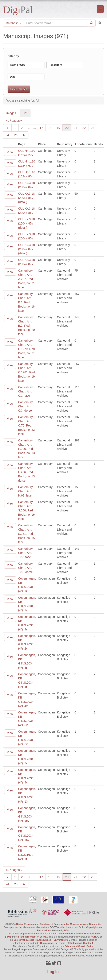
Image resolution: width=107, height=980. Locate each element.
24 (9, 135)
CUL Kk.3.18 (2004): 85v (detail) (26, 223)
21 (77, 127)
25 (17, 135)
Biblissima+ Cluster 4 (81, 943)
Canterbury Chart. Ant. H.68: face (25, 491)
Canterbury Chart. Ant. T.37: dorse (25, 568)
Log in (53, 972)
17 (43, 127)
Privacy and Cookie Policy (79, 946)
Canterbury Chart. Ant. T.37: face (25, 553)
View (10, 152)
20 (68, 127)
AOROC (95, 937)
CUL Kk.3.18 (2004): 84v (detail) (26, 198)
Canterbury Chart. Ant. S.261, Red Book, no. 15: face (27, 534)
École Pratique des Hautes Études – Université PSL (42, 940)
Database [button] (13, 23)
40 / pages (14, 121)
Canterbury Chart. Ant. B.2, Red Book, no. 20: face (27, 326)
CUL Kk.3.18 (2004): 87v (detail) (26, 249)
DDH (67, 930)
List (25, 113)
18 (51, 127)
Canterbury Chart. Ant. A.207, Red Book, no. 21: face (27, 279)
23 (94, 127)
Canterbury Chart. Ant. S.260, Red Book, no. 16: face (27, 510)
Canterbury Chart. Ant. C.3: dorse (25, 406)
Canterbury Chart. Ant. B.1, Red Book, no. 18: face (27, 302)
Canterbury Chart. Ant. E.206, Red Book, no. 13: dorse (27, 472)
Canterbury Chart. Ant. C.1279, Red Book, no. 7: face (26, 349)
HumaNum (46, 943)
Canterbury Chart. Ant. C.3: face (25, 391)
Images (11, 113)
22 (85, 127)
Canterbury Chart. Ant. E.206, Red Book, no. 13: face (27, 449)
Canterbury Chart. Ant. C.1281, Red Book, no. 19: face (27, 372)
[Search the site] (56, 23)
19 (60, 127)
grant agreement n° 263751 (33, 937)
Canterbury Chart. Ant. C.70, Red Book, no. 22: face (27, 425)
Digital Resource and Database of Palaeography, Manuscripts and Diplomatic (59, 924)
